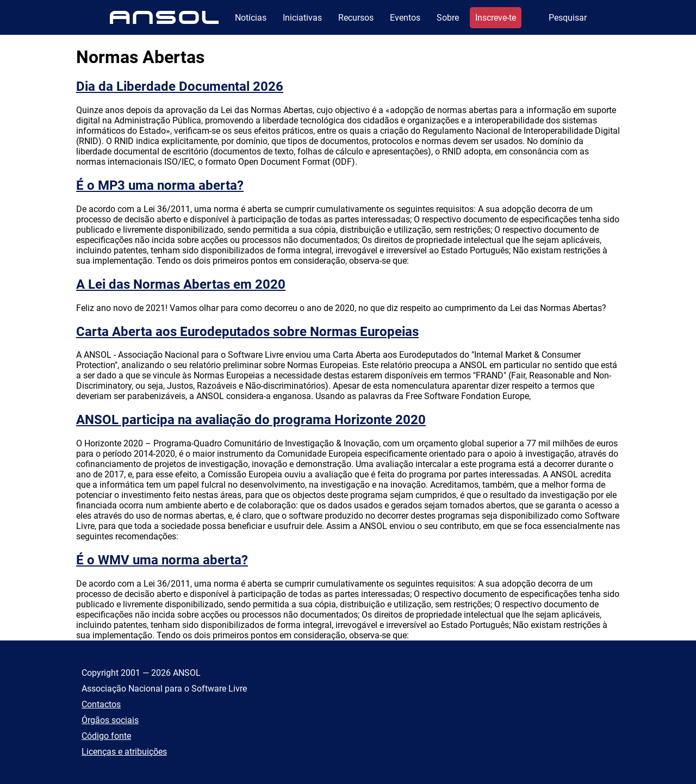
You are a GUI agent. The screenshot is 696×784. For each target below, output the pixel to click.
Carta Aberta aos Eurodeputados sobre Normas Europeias (247, 332)
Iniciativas (302, 18)
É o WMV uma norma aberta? (162, 560)
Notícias (251, 18)
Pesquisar (568, 18)
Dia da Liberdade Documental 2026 (180, 86)
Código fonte (106, 736)
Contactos (101, 704)
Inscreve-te (496, 18)
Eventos (405, 18)
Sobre (448, 18)
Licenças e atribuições (124, 752)
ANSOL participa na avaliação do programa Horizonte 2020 (251, 420)
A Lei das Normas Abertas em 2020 (181, 284)
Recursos (356, 18)
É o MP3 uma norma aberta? (160, 185)
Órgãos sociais (110, 720)
